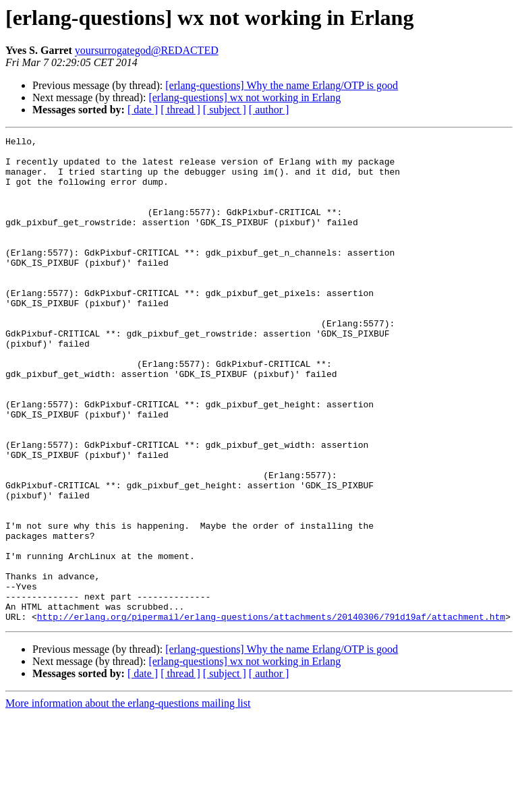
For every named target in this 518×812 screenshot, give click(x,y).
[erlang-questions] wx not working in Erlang (244, 97)
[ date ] (143, 110)
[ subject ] (225, 110)
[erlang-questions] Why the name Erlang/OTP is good (282, 85)
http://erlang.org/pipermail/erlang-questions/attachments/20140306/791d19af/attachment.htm (271, 714)
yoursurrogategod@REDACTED (147, 50)
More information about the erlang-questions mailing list (128, 800)
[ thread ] (180, 110)
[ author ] (269, 110)
